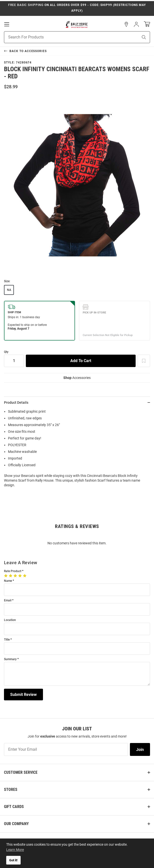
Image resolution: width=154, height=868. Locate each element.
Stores (11, 790)
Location (10, 620)
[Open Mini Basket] (147, 24)
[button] (126, 24)
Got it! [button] (13, 860)
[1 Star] (6, 576)
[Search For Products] (65, 37)
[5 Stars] (25, 576)
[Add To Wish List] (144, 361)
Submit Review (23, 695)
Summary (10, 659)
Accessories (77, 378)
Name (8, 581)
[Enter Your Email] (66, 749)
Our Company (16, 824)
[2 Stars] (11, 576)
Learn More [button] (15, 850)
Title (7, 640)
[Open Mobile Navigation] (7, 24)
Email (8, 601)
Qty (6, 352)
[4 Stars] (20, 576)
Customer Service (21, 772)
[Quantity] (14, 361)
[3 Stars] (16, 576)
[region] (77, 450)
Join (140, 750)
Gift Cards (14, 807)
